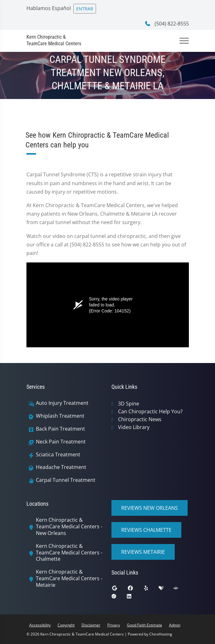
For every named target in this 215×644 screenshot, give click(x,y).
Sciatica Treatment (58, 455)
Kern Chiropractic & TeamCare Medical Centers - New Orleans (69, 526)
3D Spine (129, 404)
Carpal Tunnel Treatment (66, 480)
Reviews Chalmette (146, 530)
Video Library (134, 427)
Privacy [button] (114, 625)
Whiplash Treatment (60, 416)
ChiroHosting (161, 634)
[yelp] (151, 590)
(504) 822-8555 (167, 24)
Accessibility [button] (40, 625)
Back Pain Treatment (60, 429)
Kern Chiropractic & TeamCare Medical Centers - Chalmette (69, 553)
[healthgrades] (166, 590)
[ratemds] (119, 598)
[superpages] (180, 590)
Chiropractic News (140, 419)
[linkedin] (134, 598)
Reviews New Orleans (150, 508)
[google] (119, 590)
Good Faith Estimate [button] (144, 625)
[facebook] (135, 590)
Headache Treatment (61, 467)
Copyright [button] (66, 625)
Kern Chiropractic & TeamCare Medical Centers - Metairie (69, 578)
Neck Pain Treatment (61, 442)
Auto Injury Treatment (62, 403)
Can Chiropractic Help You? (150, 411)
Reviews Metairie (143, 552)
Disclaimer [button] (91, 625)
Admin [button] (175, 625)
